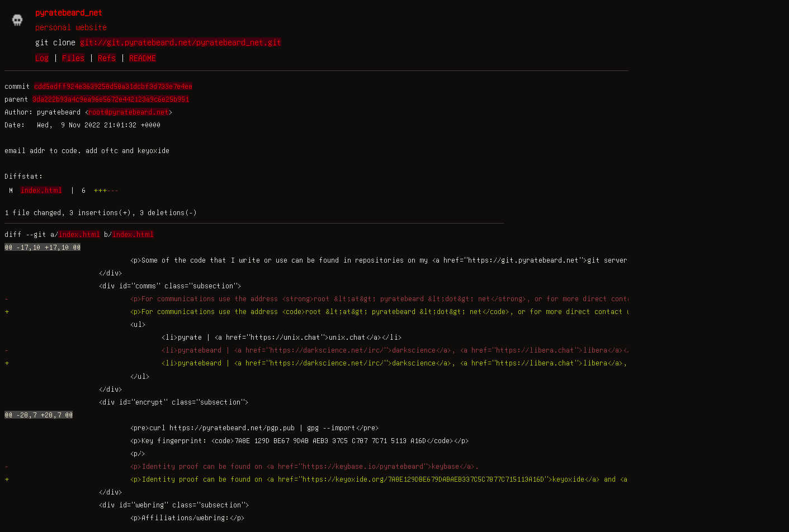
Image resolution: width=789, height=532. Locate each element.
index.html (41, 190)
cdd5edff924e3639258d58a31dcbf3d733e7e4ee (113, 86)
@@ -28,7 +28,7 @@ (39, 415)
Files (73, 58)
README (143, 58)
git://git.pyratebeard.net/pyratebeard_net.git (181, 42)
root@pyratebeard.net (129, 112)
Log (42, 58)
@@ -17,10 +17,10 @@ (42, 247)
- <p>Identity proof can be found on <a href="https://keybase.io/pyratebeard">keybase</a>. (242, 466)
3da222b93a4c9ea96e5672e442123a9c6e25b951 (111, 99)
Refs (107, 58)
